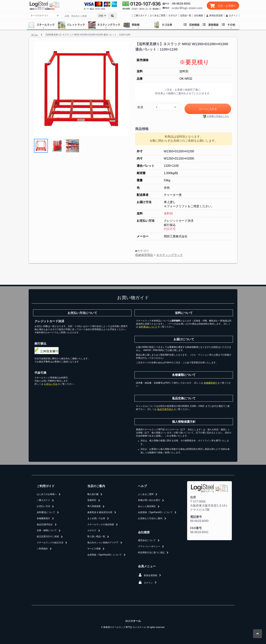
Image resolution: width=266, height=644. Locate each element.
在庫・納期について (47, 530)
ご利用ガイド (46, 486)
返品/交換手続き (166, 409)
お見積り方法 (216, 116)
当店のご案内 (96, 486)
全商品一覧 (186, 15)
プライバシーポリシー (149, 546)
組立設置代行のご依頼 (48, 536)
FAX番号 (196, 528)
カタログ (173, 15)
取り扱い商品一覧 (96, 536)
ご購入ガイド (140, 15)
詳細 (101, 16)
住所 (193, 497)
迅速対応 (92, 500)
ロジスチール (133, 621)
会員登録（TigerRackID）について (105, 555)
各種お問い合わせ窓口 (149, 500)
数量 (140, 107)
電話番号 (196, 517)
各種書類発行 (211, 383)
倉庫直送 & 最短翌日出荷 (100, 512)
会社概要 (199, 15)
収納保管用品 (144, 255)
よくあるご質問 (158, 15)
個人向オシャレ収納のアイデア (103, 543)
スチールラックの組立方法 (50, 543)
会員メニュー (147, 566)
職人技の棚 (93, 494)
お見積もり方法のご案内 (150, 518)
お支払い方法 (51, 384)
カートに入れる (208, 109)
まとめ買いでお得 (96, 518)
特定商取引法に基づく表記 (151, 553)
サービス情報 (94, 549)
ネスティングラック (170, 255)
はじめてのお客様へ (47, 494)
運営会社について (147, 540)
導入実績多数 (94, 506)
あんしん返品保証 (147, 506)
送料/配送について (148, 327)
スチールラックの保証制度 (101, 524)
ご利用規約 (42, 549)
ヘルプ (142, 486)
